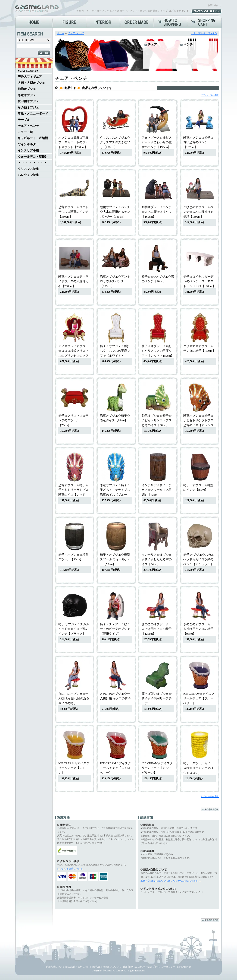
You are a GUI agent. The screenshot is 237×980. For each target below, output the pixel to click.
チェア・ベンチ (28, 126)
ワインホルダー (28, 144)
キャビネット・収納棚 (33, 138)
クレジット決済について (70, 869)
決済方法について (55, 967)
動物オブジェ (27, 89)
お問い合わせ (215, 5)
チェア (152, 44)
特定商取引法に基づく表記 (137, 967)
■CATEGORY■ (28, 71)
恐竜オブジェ (27, 95)
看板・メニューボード (33, 114)
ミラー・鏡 (25, 132)
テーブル (24, 120)
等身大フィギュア (30, 77)
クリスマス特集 (28, 169)
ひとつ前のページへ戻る (204, 33)
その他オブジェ (28, 108)
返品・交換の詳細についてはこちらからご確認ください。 (171, 881)
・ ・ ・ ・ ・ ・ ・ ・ (32, 163)
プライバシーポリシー (164, 967)
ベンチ (188, 44)
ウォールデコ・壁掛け (33, 157)
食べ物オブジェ (28, 101)
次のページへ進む (210, 95)
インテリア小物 (28, 150)
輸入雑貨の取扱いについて (107, 967)
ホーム (61, 33)
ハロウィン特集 (28, 175)
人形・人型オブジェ (31, 83)
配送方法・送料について (79, 967)
